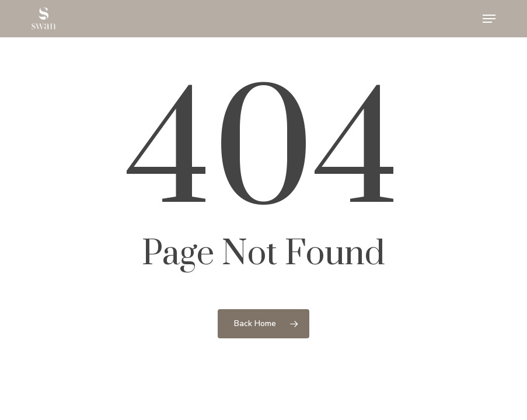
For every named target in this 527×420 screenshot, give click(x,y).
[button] (489, 19)
